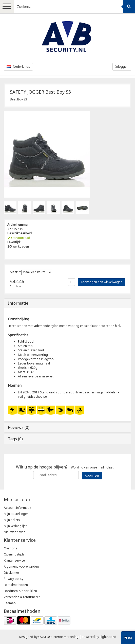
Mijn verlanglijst (15, 526)
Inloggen (122, 67)
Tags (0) (15, 439)
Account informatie (17, 508)
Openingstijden (15, 554)
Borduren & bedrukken (20, 591)
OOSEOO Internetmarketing (58, 637)
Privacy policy (14, 579)
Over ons (11, 548)
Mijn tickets (12, 520)
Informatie (18, 303)
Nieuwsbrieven (15, 532)
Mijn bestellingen (16, 514)
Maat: (15, 272)
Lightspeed (108, 637)
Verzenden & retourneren (22, 597)
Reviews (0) (19, 427)
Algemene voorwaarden (21, 567)
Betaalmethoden (16, 585)
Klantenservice (14, 560)
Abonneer (92, 475)
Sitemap (10, 603)
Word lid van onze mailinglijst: (65, 467)
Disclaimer (12, 573)
